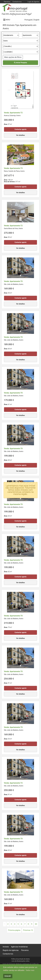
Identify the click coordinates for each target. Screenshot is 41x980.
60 (36, 924)
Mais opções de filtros (13, 57)
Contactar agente (20, 129)
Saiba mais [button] (30, 970)
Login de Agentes (33, 2)
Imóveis (6, 947)
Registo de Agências (11, 950)
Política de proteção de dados (20, 959)
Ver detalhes (20, 135)
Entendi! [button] (8, 976)
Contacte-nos (17, 2)
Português (29, 20)
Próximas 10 (28, 930)
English (37, 20)
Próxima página (14, 930)
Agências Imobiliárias (19, 947)
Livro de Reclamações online (20, 961)
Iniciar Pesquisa (20, 63)
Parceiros (7, 2)
